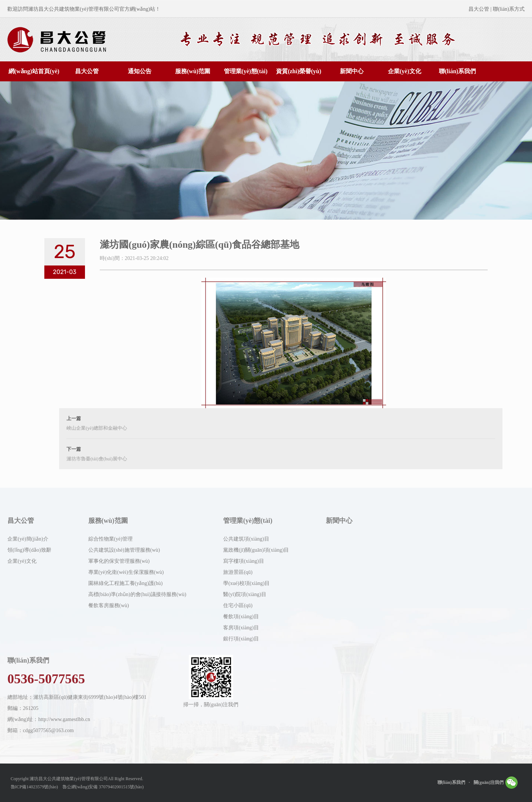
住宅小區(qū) (238, 605)
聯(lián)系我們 (457, 71)
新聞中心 (352, 71)
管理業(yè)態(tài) (246, 71)
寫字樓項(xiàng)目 (243, 561)
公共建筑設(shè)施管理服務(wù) (124, 550)
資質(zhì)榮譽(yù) (299, 71)
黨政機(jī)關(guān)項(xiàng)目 (256, 550)
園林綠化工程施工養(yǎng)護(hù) (126, 583)
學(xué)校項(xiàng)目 (246, 583)
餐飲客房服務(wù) (109, 605)
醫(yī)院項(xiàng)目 (245, 594)
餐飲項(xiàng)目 (241, 617)
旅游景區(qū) (238, 572)
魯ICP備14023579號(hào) (34, 787)
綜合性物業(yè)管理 (111, 539)
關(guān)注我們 (496, 781)
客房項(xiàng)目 (241, 628)
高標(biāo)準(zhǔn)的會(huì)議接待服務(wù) (137, 594)
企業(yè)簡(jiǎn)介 (28, 539)
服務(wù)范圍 (193, 71)
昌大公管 (87, 71)
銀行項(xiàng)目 (241, 639)
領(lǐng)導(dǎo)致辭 (29, 550)
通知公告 (140, 71)
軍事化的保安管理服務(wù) (119, 561)
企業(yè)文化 (405, 71)
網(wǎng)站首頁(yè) (34, 71)
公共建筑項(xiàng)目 (246, 539)
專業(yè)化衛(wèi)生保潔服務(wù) (126, 572)
